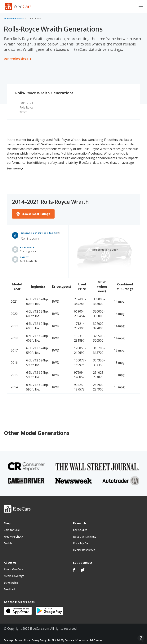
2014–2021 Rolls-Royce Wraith (27, 107)
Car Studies (80, 530)
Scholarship (11, 583)
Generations (34, 18)
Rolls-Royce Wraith (14, 18)
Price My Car (81, 544)
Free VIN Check (13, 537)
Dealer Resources (84, 550)
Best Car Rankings (85, 537)
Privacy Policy (39, 641)
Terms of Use (22, 641)
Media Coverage (14, 576)
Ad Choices (96, 641)
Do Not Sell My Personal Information (68, 641)
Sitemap (8, 641)
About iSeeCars (13, 570)
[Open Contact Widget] (141, 638)
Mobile (8, 544)
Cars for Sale (12, 530)
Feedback (10, 590)
